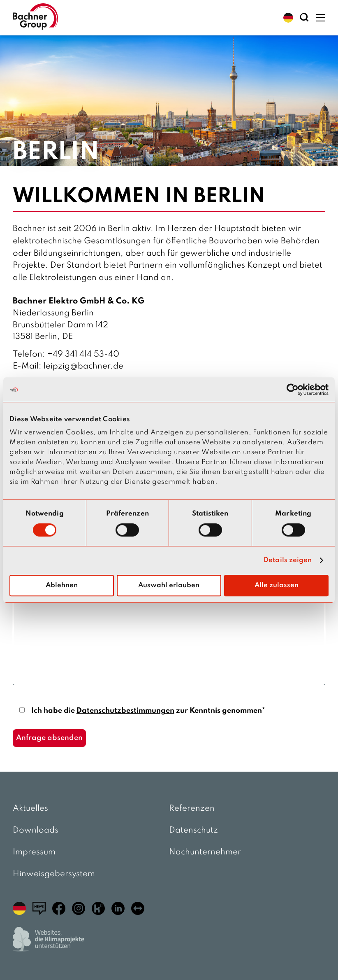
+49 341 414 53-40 (83, 355)
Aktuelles (30, 809)
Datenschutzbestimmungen (125, 711)
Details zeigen (288, 560)
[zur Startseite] (35, 17)
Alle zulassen (277, 585)
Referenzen (192, 809)
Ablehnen (62, 585)
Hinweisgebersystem (54, 874)
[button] (288, 18)
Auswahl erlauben (169, 585)
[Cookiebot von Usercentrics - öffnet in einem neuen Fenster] (293, 390)
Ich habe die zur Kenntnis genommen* (148, 711)
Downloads (36, 831)
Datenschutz (193, 831)
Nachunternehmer (205, 852)
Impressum (34, 852)
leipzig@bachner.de (83, 366)
